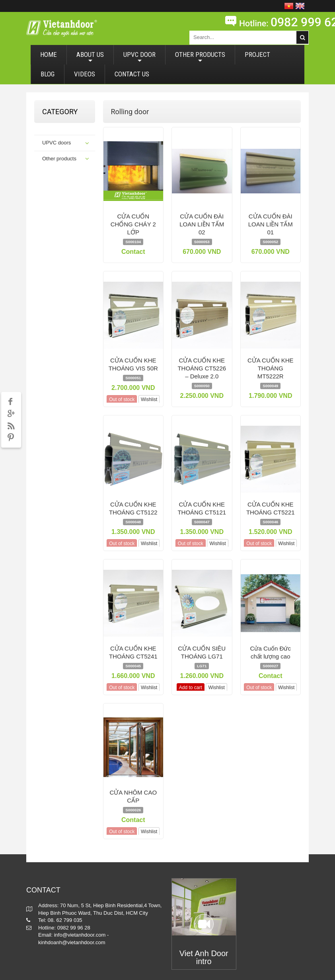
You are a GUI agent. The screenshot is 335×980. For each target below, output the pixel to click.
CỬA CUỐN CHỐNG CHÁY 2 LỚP (133, 224)
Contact (133, 252)
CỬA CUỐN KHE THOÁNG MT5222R (271, 368)
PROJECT (257, 55)
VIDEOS (85, 74)
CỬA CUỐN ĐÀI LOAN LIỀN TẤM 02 (202, 224)
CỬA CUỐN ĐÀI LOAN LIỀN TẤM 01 (271, 224)
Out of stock (122, 399)
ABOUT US (90, 57)
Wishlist (149, 399)
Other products (59, 159)
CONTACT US (132, 74)
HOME (49, 55)
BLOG (48, 74)
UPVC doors (56, 143)
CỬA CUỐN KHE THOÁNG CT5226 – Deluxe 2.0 (202, 368)
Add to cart (191, 688)
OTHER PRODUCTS (200, 57)
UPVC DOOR (139, 57)
